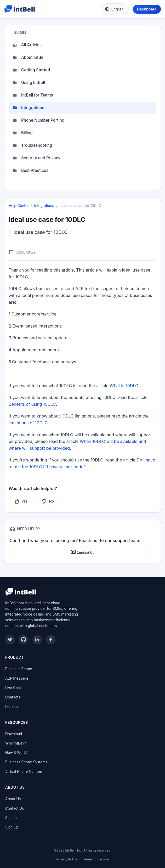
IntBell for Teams (33, 95)
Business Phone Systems (26, 762)
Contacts (13, 697)
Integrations (29, 108)
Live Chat (13, 688)
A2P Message (17, 678)
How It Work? (16, 753)
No (48, 501)
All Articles (27, 45)
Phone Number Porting (39, 120)
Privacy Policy (67, 859)
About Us (13, 799)
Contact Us (82, 552)
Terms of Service (96, 859)
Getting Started (31, 70)
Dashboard (147, 9)
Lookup (12, 707)
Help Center (19, 206)
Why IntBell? (16, 743)
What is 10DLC (124, 386)
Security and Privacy (37, 158)
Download (14, 734)
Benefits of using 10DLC (32, 404)
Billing (23, 133)
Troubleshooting (32, 145)
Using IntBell (29, 83)
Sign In (11, 818)
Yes (21, 501)
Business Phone (19, 669)
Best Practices (31, 171)
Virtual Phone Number (24, 771)
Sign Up (12, 827)
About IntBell (29, 58)
